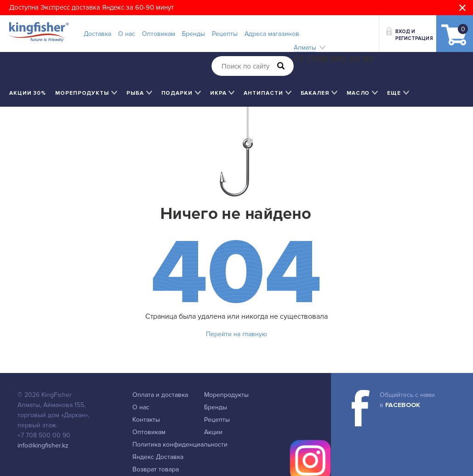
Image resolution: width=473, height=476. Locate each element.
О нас (127, 34)
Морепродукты (226, 395)
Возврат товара (156, 469)
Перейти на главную (236, 334)
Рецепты (225, 34)
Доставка (97, 34)
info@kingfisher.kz (43, 445)
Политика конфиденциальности (180, 444)
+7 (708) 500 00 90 (333, 59)
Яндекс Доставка (158, 457)
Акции (213, 432)
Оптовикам (159, 34)
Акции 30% (28, 93)
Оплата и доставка (160, 395)
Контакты (146, 420)
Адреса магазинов (272, 34)
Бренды (194, 34)
